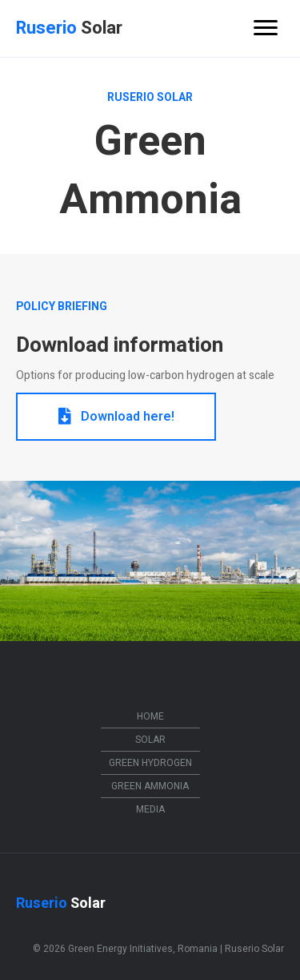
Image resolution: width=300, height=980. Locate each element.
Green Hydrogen (150, 763)
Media (150, 809)
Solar (150, 740)
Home (150, 716)
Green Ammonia (150, 786)
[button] (116, 417)
